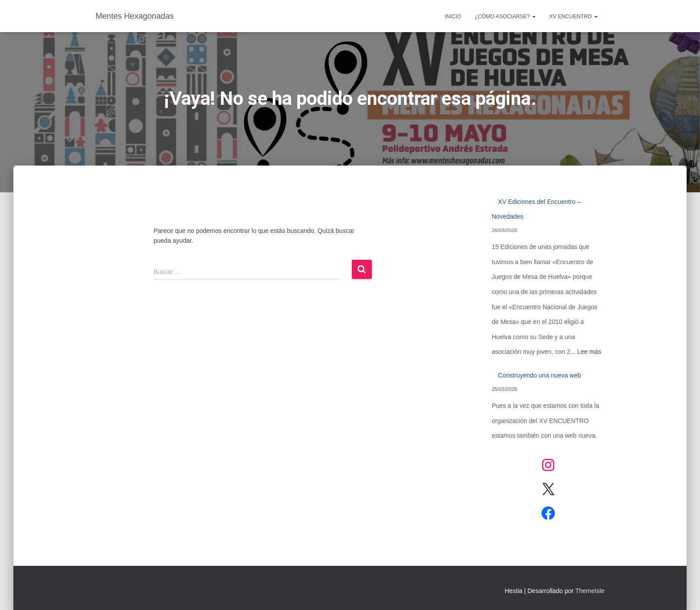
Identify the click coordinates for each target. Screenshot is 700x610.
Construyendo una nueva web (540, 375)
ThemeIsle (590, 591)
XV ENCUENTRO (573, 17)
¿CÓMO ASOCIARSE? (505, 17)
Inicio (453, 17)
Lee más (589, 352)
